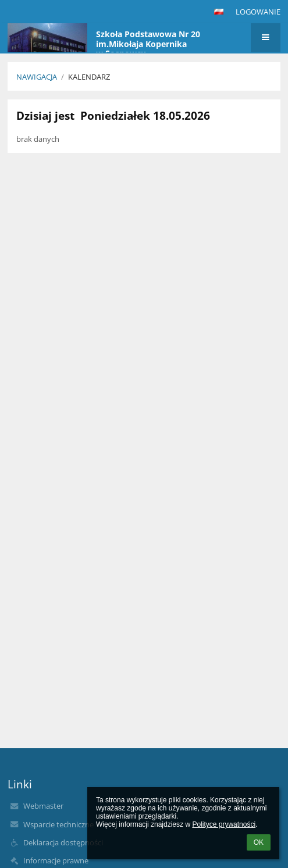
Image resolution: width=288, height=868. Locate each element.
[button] (219, 12)
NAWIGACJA (37, 77)
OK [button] (259, 842)
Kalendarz (89, 77)
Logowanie (258, 12)
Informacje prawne (56, 860)
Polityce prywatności (224, 824)
